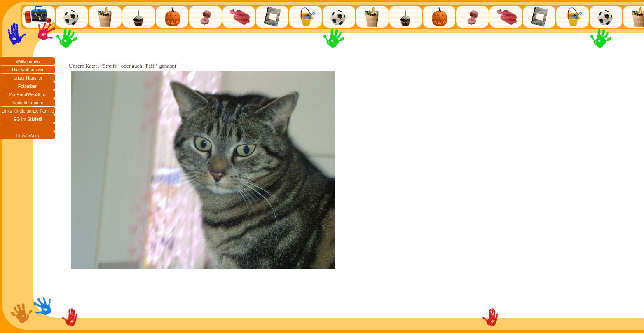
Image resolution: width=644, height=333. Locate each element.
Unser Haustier (28, 78)
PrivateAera (28, 136)
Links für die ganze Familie (28, 111)
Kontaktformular (28, 103)
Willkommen (28, 61)
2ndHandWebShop (28, 94)
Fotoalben (28, 86)
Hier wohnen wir (28, 70)
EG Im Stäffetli (28, 119)
